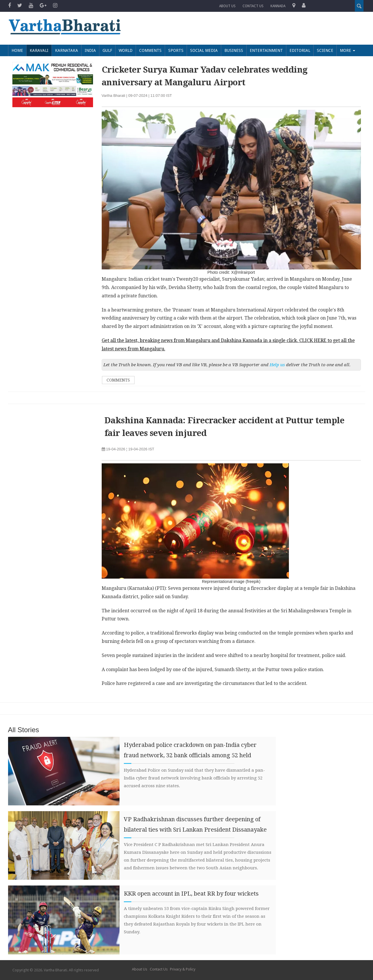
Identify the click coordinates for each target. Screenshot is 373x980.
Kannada (278, 6)
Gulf (107, 50)
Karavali (39, 50)
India (90, 50)
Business (234, 50)
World (126, 50)
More (348, 50)
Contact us (253, 6)
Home (17, 50)
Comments (150, 50)
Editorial (300, 50)
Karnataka (67, 50)
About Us (227, 6)
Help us (277, 365)
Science (325, 50)
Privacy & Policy (183, 969)
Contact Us (159, 969)
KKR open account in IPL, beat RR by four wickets (191, 894)
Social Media (204, 50)
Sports (176, 50)
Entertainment (266, 50)
